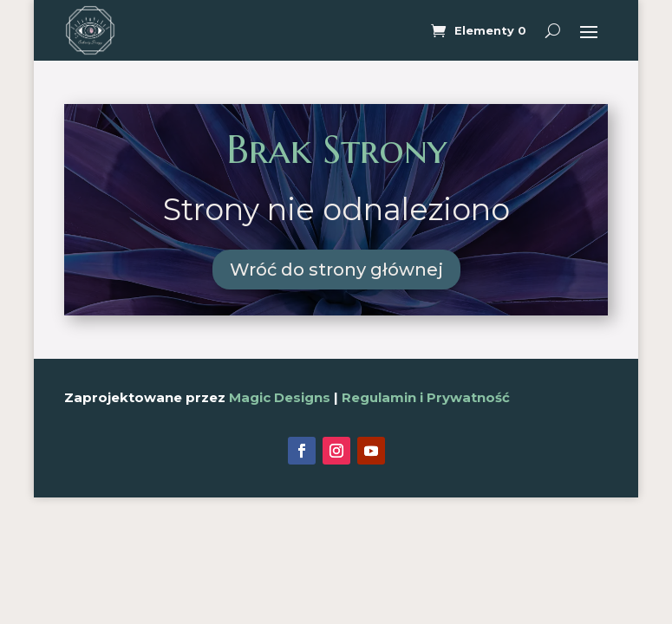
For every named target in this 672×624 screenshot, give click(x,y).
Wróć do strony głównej (336, 270)
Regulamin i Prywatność (426, 397)
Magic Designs (280, 397)
